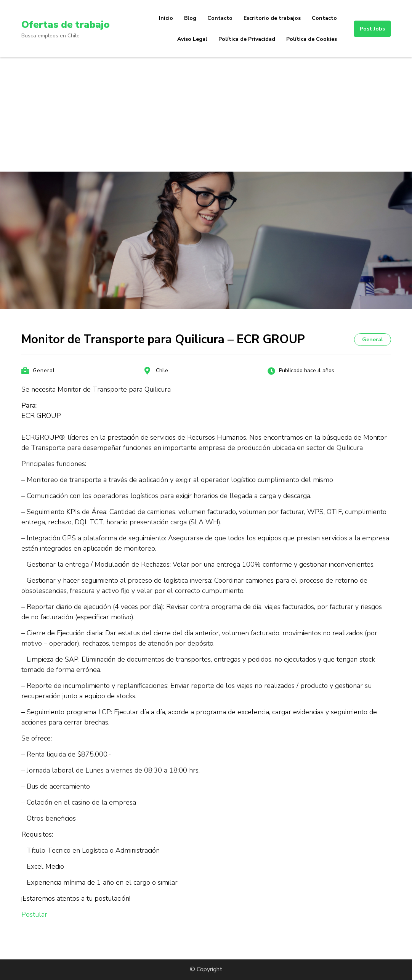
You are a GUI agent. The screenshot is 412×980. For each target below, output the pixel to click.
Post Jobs (372, 29)
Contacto (220, 18)
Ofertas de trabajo (69, 24)
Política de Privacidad (247, 39)
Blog (190, 18)
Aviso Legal (192, 39)
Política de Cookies (312, 39)
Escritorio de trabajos (272, 18)
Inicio (166, 18)
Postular (34, 914)
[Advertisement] (206, 114)
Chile (162, 370)
